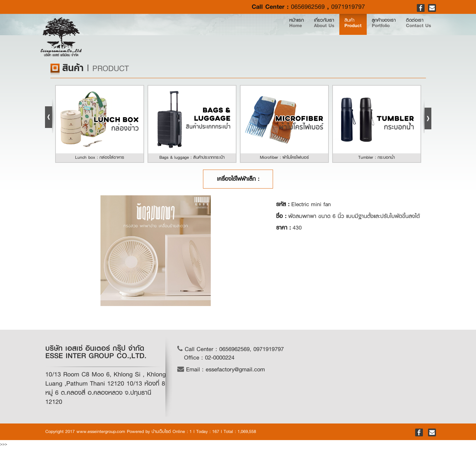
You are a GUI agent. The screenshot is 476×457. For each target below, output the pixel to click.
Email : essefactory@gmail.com (221, 369)
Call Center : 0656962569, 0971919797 (231, 349)
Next (427, 116)
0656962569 (308, 7)
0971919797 (348, 7)
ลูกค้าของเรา (360, 35)
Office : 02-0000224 (209, 358)
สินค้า (315, 35)
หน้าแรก (234, 34)
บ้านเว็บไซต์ (161, 431)
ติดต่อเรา (411, 35)
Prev (50, 116)
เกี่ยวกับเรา (271, 35)
